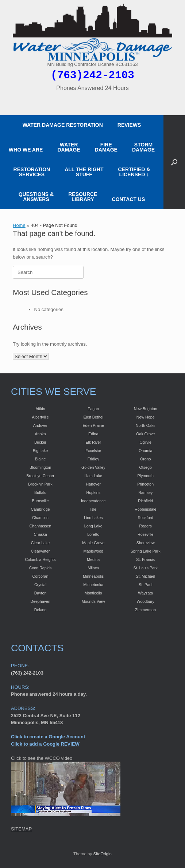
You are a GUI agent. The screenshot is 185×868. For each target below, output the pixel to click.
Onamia (145, 451)
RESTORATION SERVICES (32, 172)
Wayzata (145, 593)
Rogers (146, 526)
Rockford (145, 518)
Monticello (93, 593)
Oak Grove (146, 434)
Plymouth (146, 476)
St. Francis (145, 559)
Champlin (40, 518)
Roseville (145, 534)
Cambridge (40, 509)
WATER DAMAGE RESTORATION (63, 125)
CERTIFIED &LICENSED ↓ (134, 172)
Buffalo (40, 492)
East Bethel (94, 417)
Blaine (41, 459)
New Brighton (146, 409)
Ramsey (145, 492)
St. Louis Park (146, 568)
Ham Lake (93, 476)
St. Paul (145, 585)
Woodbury (146, 601)
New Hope (146, 417)
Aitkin (41, 409)
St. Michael (145, 576)
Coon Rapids (41, 568)
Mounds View (93, 601)
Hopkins (94, 492)
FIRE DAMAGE (106, 147)
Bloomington (40, 467)
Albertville (40, 417)
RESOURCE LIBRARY (83, 197)
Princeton (145, 484)
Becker (40, 442)
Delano (41, 610)
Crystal (40, 585)
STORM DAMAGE (143, 147)
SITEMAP (21, 829)
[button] (174, 162)
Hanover (93, 484)
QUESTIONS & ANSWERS (36, 197)
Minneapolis (93, 576)
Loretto (93, 534)
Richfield (145, 501)
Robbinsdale (145, 509)
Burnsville (40, 501)
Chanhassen (41, 526)
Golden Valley (93, 467)
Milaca (93, 568)
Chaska (40, 534)
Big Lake (40, 451)
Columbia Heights (40, 559)
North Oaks (146, 425)
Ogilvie (145, 442)
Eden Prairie (93, 425)
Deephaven (40, 601)
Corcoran (41, 576)
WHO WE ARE (26, 150)
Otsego (146, 467)
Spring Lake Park (146, 551)
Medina (93, 559)
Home (19, 225)
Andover (41, 425)
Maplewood (94, 551)
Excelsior (93, 451)
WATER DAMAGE (69, 147)
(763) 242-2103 (27, 673)
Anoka (40, 434)
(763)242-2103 (92, 75)
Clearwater (41, 551)
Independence (93, 501)
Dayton (41, 593)
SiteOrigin (102, 854)
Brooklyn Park (40, 484)
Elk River (93, 442)
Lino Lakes (93, 518)
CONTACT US (129, 199)
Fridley (93, 459)
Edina (93, 434)
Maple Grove (93, 543)
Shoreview (146, 543)
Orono (146, 459)
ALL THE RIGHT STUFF (84, 172)
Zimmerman (145, 610)
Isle (93, 509)
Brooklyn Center (40, 476)
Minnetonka (93, 585)
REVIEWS (129, 125)
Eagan (93, 409)
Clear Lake (41, 543)
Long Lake (93, 526)
